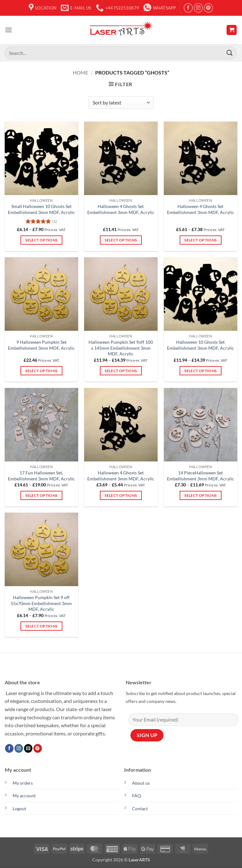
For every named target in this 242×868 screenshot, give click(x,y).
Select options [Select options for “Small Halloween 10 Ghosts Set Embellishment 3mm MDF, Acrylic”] (41, 240)
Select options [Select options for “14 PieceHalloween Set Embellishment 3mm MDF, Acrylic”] (200, 495)
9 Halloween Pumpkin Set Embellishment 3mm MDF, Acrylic (41, 345)
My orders (23, 783)
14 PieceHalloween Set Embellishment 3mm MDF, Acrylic (201, 476)
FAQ (136, 796)
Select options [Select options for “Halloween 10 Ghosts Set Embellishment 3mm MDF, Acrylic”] (200, 371)
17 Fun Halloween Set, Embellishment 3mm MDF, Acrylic (41, 476)
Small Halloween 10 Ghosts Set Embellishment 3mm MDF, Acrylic (41, 209)
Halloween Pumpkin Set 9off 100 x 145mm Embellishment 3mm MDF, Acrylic (121, 348)
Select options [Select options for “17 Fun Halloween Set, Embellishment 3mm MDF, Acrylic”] (41, 495)
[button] (9, 30)
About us (141, 783)
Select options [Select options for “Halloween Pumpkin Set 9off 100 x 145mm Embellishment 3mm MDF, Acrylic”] (121, 371)
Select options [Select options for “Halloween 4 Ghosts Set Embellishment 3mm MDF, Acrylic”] (121, 240)
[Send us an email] (28, 748)
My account (24, 796)
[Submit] (230, 53)
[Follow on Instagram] (198, 8)
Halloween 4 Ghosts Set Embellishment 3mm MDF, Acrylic (121, 209)
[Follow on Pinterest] (208, 8)
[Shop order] (121, 103)
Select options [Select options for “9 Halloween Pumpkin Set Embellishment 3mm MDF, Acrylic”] (41, 371)
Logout (19, 809)
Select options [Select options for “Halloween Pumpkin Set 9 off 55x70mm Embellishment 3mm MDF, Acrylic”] (41, 626)
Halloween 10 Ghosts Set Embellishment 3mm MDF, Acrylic (201, 345)
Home (81, 72)
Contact (140, 809)
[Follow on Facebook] (188, 8)
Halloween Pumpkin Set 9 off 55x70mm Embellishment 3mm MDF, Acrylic (41, 603)
